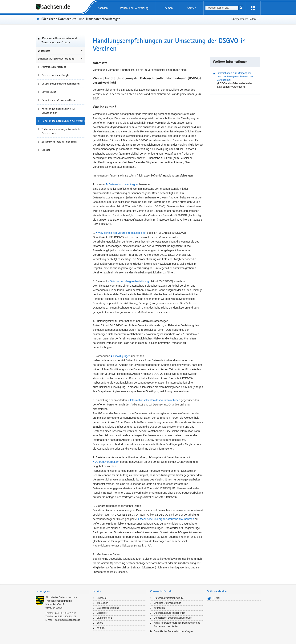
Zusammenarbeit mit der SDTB (59, 142)
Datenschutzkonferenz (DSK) (169, 598)
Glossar (46, 150)
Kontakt (101, 628)
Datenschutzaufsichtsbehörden (170, 613)
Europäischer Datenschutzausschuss (173, 618)
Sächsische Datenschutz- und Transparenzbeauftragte (81, 19)
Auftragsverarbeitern (107, 462)
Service (192, 8)
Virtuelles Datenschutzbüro (168, 603)
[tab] (62, 592)
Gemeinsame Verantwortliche (59, 100)
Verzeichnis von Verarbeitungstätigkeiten (122, 233)
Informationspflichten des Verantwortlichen (155, 400)
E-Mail (217, 598)
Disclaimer (102, 613)
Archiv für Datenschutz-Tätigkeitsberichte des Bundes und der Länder (177, 625)
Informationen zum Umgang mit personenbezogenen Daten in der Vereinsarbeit (235, 76)
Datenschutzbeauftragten (124, 184)
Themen (168, 8)
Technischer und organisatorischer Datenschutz (62, 131)
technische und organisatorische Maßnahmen (167, 519)
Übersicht (102, 598)
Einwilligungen (122, 356)
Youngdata (159, 608)
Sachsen (103, 8)
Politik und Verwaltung (134, 8)
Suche (100, 623)
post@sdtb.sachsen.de (67, 620)
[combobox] (222, 8)
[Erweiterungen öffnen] (253, 8)
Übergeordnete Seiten (243, 19)
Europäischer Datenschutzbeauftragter (174, 631)
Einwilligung (49, 92)
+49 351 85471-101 (66, 613)
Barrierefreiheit (104, 618)
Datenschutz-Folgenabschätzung (61, 84)
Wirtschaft (44, 51)
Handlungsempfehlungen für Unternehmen (58, 111)
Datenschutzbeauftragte (55, 75)
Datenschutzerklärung (108, 608)
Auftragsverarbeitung (54, 67)
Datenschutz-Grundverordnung (56, 59)
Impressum (102, 603)
